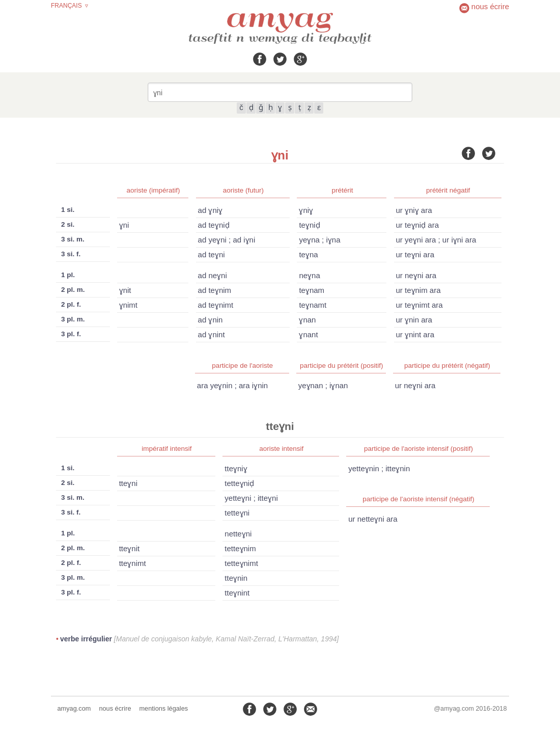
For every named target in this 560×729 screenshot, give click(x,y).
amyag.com (74, 708)
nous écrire (115, 708)
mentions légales (163, 708)
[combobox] (280, 92)
